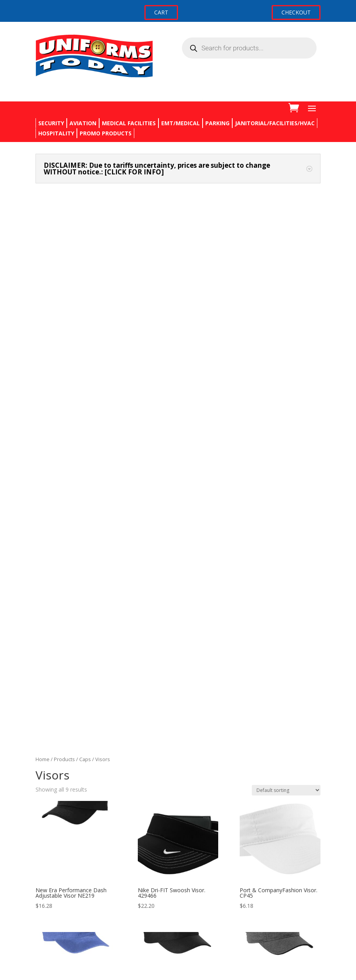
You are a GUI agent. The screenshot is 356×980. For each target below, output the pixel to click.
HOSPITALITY (56, 133)
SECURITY (51, 123)
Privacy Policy (53, 882)
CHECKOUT (296, 12)
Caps (85, 247)
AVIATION (83, 123)
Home (43, 247)
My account (50, 929)
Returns (45, 867)
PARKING (217, 123)
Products (64, 247)
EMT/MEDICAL (181, 123)
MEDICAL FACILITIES (129, 123)
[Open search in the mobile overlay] (249, 48)
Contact (45, 853)
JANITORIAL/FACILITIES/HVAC (275, 123)
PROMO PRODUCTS (106, 133)
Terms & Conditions (61, 897)
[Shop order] (286, 278)
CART (161, 12)
